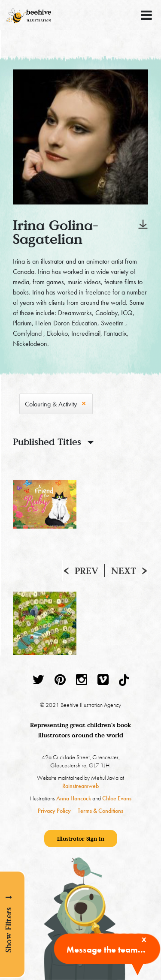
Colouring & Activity (51, 404)
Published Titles (47, 442)
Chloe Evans (117, 798)
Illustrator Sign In (81, 839)
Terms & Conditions (100, 811)
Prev (87, 571)
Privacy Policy (54, 811)
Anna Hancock (74, 798)
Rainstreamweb (80, 786)
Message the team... (106, 950)
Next (124, 571)
